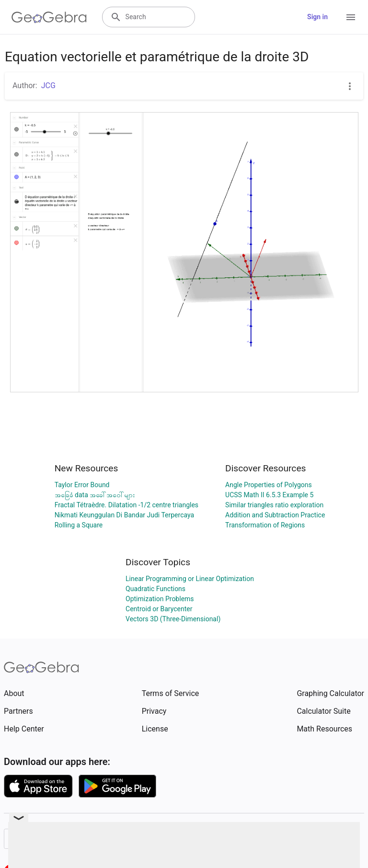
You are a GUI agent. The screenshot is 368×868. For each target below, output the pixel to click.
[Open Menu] (351, 17)
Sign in (317, 17)
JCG (48, 86)
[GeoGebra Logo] (49, 17)
